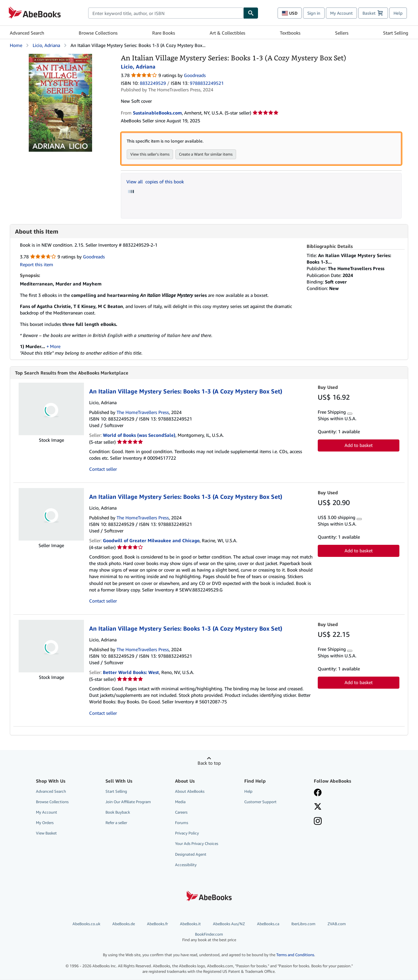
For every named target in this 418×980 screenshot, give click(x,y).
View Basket (46, 833)
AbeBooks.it (190, 924)
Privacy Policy (187, 833)
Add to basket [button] (359, 445)
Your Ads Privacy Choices (197, 844)
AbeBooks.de (124, 924)
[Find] (251, 13)
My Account (341, 13)
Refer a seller (116, 823)
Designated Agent (191, 855)
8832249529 (153, 83)
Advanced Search (27, 33)
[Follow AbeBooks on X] (318, 807)
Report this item (37, 264)
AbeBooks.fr (157, 924)
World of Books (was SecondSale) (139, 435)
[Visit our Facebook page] (318, 793)
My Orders (45, 823)
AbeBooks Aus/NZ (229, 924)
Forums (182, 823)
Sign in (314, 13)
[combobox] (166, 13)
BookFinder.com (209, 937)
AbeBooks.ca (268, 924)
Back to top (209, 763)
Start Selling (396, 33)
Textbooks (290, 33)
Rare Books (164, 33)
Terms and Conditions (295, 955)
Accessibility (186, 865)
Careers (181, 812)
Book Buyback (118, 812)
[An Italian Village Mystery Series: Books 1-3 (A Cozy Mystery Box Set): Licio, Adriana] (60, 57)
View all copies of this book (155, 182)
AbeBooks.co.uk (86, 924)
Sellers (342, 33)
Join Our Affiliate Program (128, 802)
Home (16, 45)
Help (398, 13)
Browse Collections (98, 33)
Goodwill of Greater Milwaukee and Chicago (151, 541)
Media (180, 802)
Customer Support (260, 802)
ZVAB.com (337, 924)
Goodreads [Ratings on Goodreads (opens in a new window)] (195, 75)
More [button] (55, 346)
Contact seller (103, 469)
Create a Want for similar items (206, 154)
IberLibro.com (303, 924)
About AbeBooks (190, 792)
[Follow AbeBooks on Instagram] (318, 822)
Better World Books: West (131, 673)
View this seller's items (150, 154)
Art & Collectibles (227, 33)
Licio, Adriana (46, 45)
